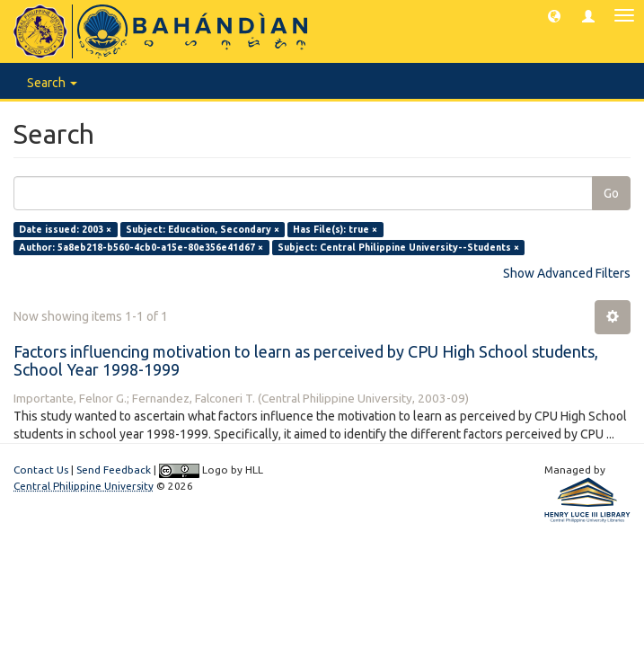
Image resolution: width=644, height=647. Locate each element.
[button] (554, 15)
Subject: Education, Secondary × (203, 229)
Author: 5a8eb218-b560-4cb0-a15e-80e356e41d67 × (141, 247)
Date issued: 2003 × (65, 229)
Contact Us (41, 470)
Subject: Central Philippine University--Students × (398, 247)
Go (611, 193)
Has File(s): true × (335, 229)
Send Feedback (114, 470)
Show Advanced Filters (567, 273)
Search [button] (52, 83)
